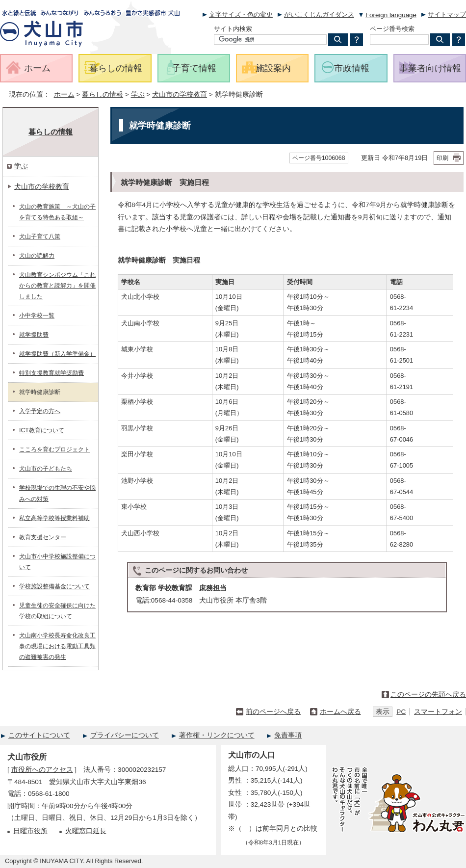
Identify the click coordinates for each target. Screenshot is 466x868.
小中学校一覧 (37, 316)
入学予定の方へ (40, 411)
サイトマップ (447, 14)
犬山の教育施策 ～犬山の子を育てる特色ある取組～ (57, 212)
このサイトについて (39, 735)
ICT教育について (42, 430)
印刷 (442, 158)
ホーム (64, 94)
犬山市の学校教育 (180, 94)
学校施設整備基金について (54, 586)
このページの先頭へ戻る (428, 695)
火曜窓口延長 (86, 831)
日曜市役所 (30, 831)
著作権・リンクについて (217, 735)
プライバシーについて (125, 735)
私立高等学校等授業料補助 (54, 518)
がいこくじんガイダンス (319, 14)
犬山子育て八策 (40, 237)
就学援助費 (34, 335)
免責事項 (288, 735)
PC (401, 712)
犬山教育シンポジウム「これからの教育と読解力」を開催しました (57, 286)
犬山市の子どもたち (46, 469)
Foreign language (391, 15)
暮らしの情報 (103, 94)
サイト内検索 (233, 29)
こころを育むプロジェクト (54, 449)
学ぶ (138, 94)
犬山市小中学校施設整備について (57, 562)
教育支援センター (43, 537)
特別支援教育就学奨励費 (52, 373)
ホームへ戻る (340, 712)
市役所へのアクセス (42, 770)
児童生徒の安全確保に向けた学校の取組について (57, 611)
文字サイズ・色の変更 (241, 14)
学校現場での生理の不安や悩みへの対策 (57, 493)
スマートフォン (438, 712)
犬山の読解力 (37, 256)
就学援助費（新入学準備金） (57, 354)
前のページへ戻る (273, 712)
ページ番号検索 (392, 29)
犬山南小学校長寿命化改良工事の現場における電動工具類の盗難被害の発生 (57, 646)
